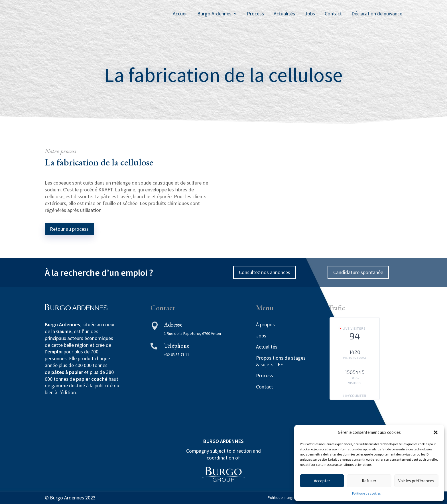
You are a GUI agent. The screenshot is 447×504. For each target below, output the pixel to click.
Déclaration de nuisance (377, 14)
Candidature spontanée (358, 272)
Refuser (369, 481)
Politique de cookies (366, 493)
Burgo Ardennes (214, 14)
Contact (333, 14)
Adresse (173, 325)
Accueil (180, 14)
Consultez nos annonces (265, 272)
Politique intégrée (283, 497)
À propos (265, 324)
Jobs (310, 14)
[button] (436, 432)
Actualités (284, 14)
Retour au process (69, 229)
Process (255, 14)
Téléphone (177, 346)
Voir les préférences (416, 481)
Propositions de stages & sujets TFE (281, 361)
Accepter (322, 481)
